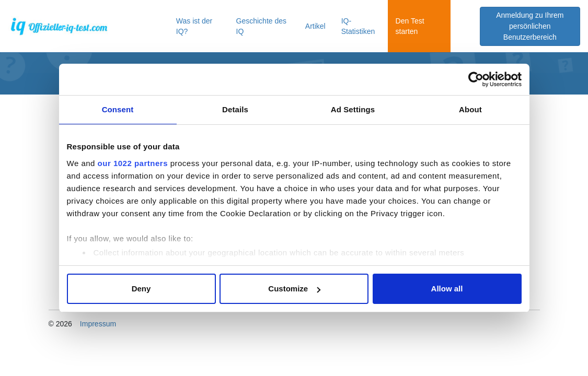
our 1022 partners (133, 163)
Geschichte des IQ (262, 26)
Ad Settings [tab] (353, 109)
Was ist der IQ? (194, 26)
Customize (294, 289)
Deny (141, 289)
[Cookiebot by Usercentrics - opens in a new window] (476, 79)
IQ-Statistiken (358, 26)
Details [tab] (235, 109)
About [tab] (470, 109)
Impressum (98, 324)
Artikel (315, 26)
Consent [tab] (118, 109)
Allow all (447, 289)
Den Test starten (410, 26)
